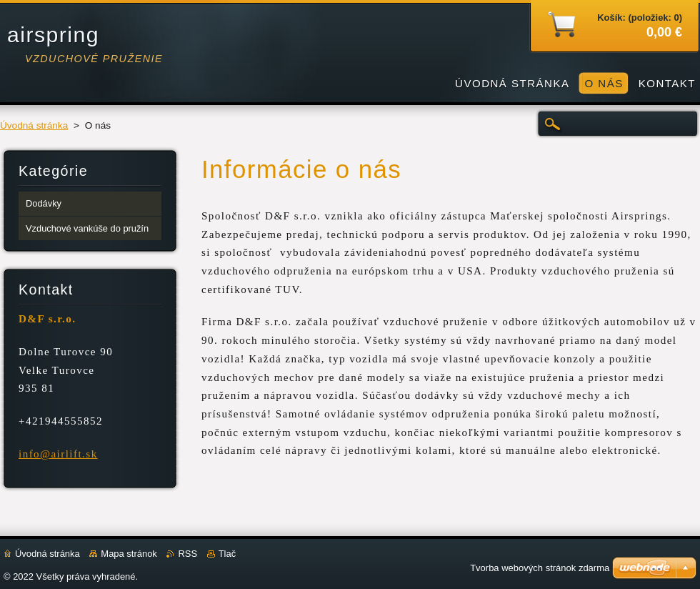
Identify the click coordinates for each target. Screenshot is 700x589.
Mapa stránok (129, 554)
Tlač (227, 554)
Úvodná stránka (34, 125)
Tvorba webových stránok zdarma (540, 568)
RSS (187, 554)
